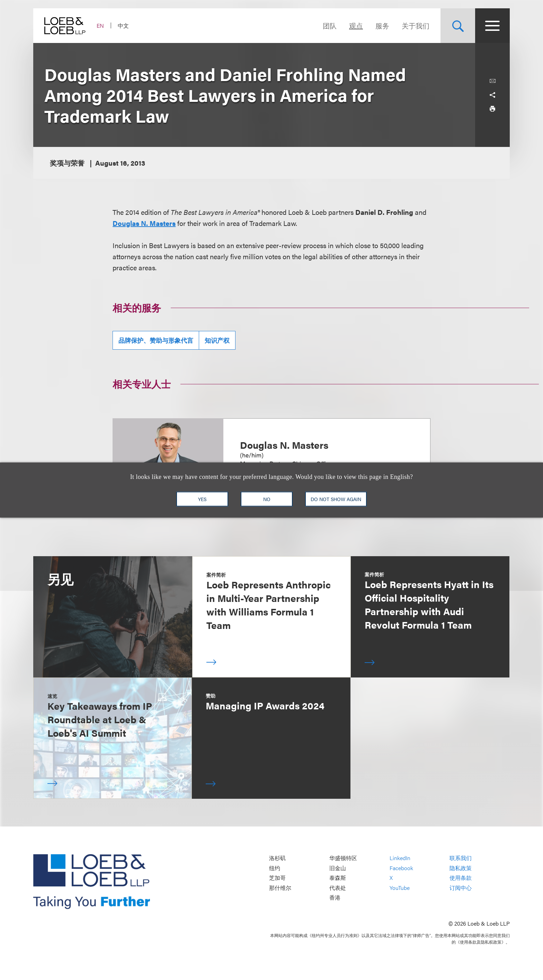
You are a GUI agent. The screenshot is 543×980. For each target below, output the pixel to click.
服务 (382, 25)
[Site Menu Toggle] (492, 26)
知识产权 (217, 340)
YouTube (400, 888)
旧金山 (338, 868)
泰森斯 (338, 878)
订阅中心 (461, 888)
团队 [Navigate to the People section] (330, 25)
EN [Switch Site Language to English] (100, 25)
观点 (356, 25)
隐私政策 (461, 868)
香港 (335, 898)
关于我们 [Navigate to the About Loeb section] (416, 25)
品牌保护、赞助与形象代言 (156, 340)
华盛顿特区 (343, 858)
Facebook (401, 868)
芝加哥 (277, 878)
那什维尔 (280, 888)
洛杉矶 (277, 858)
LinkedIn (400, 858)
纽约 (275, 868)
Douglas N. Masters (144, 223)
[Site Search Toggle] (458, 26)
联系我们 (461, 858)
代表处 (338, 888)
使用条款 (461, 878)
